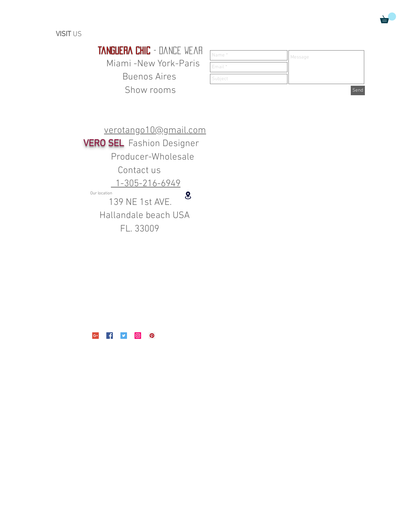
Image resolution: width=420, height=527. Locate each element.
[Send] (358, 90)
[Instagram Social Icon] (138, 336)
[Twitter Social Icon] (124, 336)
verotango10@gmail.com (155, 131)
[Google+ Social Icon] (95, 336)
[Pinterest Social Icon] (152, 336)
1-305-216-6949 (146, 184)
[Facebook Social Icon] (110, 336)
